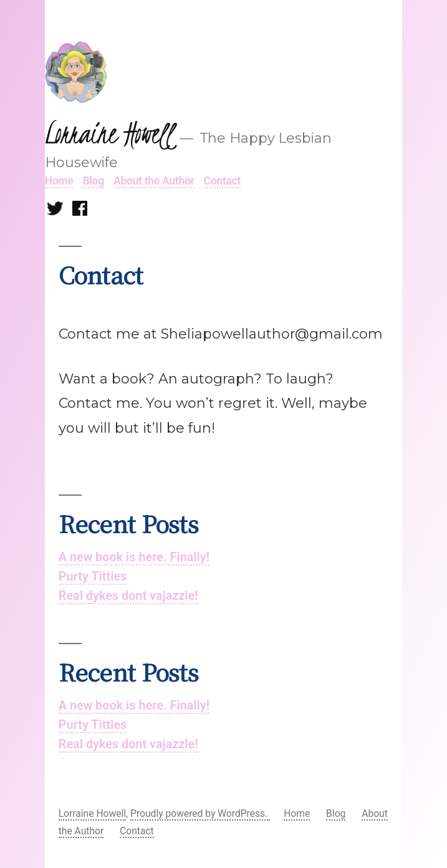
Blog (93, 181)
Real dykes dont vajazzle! (128, 596)
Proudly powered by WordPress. (200, 813)
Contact (222, 181)
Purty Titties (93, 576)
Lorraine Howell (109, 133)
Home (59, 181)
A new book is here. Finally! (134, 557)
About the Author (154, 181)
